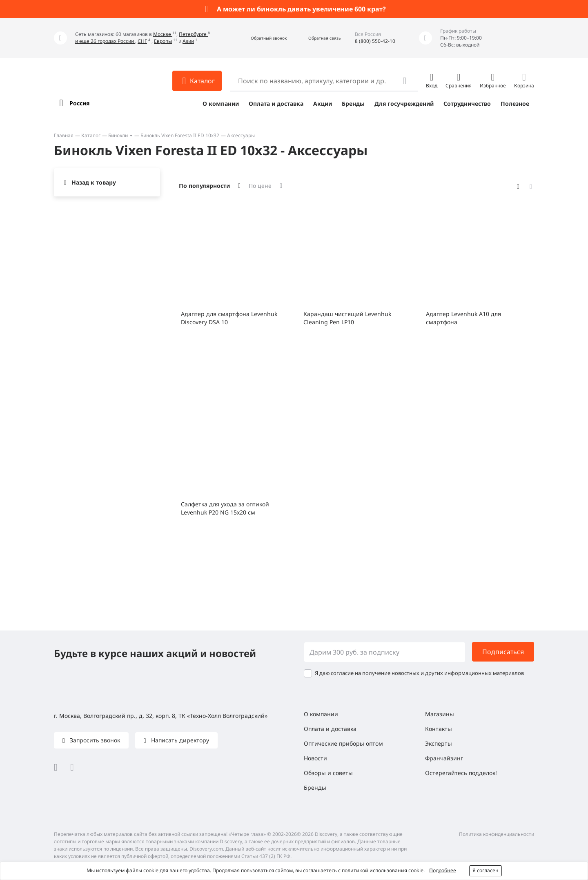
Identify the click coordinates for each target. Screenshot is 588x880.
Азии (188, 41)
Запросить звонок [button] (94, 740)
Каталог (91, 135)
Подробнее (443, 870)
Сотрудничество (467, 104)
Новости (315, 758)
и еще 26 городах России (105, 41)
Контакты (439, 729)
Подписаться (503, 652)
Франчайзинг (444, 758)
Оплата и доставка (276, 104)
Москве (163, 34)
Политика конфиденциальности (497, 834)
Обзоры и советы (328, 773)
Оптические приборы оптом (343, 743)
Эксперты (439, 743)
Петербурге (193, 34)
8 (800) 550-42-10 (375, 41)
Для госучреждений (404, 104)
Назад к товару (94, 182)
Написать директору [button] (179, 740)
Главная (64, 135)
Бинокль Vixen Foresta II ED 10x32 (180, 135)
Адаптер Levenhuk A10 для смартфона (463, 318)
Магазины (440, 714)
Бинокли (118, 135)
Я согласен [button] (486, 870)
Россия (79, 103)
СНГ (142, 41)
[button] (260, 38)
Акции (323, 104)
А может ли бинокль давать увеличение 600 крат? (301, 9)
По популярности (204, 186)
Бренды (353, 104)
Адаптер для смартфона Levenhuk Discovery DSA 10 (229, 318)
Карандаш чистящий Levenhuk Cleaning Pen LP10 (347, 318)
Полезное (515, 104)
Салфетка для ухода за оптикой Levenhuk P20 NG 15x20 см (225, 508)
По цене (260, 186)
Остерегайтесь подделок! (461, 773)
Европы (163, 41)
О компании (221, 104)
